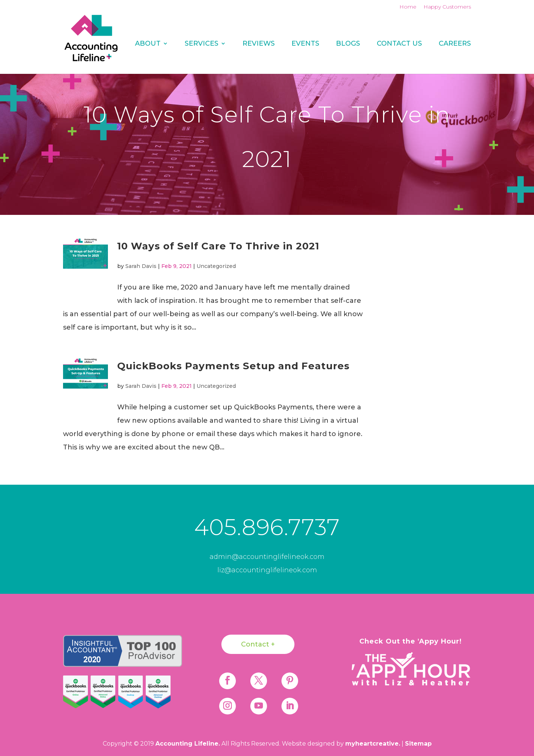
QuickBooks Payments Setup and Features (233, 366)
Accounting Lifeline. (188, 744)
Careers (455, 44)
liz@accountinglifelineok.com (267, 570)
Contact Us (399, 44)
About (148, 44)
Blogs (348, 44)
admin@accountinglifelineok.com (267, 557)
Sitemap (418, 744)
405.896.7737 (267, 527)
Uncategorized (216, 266)
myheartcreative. (373, 744)
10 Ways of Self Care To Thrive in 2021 (218, 246)
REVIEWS (259, 44)
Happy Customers (447, 7)
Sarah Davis (141, 266)
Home (408, 7)
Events (305, 44)
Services (202, 44)
